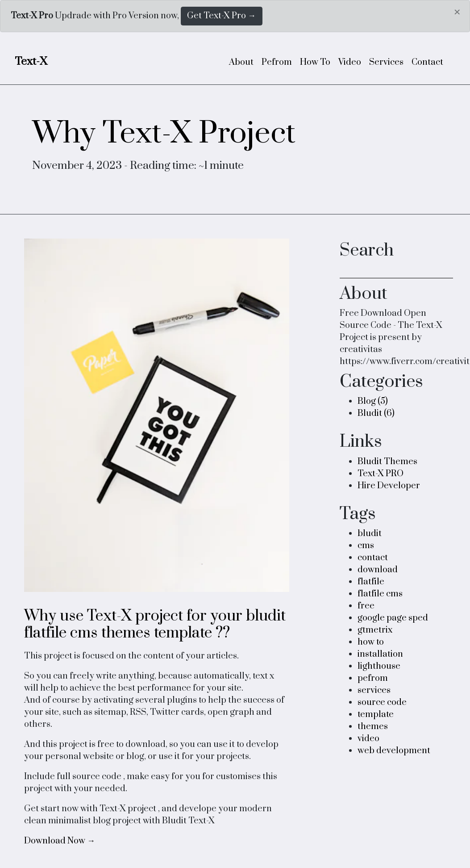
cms (366, 546)
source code (382, 702)
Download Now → (60, 841)
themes (373, 727)
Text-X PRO (381, 474)
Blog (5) (373, 401)
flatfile (371, 582)
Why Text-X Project (164, 134)
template (376, 715)
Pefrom (277, 62)
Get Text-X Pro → (221, 16)
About (241, 62)
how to (371, 642)
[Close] (457, 13)
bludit (370, 534)
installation (380, 654)
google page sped (393, 618)
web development (394, 751)
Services (386, 62)
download (378, 570)
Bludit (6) (376, 413)
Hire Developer (389, 486)
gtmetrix (375, 630)
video (368, 739)
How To (315, 62)
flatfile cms (380, 594)
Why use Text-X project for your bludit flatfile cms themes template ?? (155, 625)
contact (373, 558)
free (366, 606)
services (374, 690)
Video (350, 62)
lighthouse (379, 666)
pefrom (373, 678)
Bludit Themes (387, 462)
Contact (427, 62)
